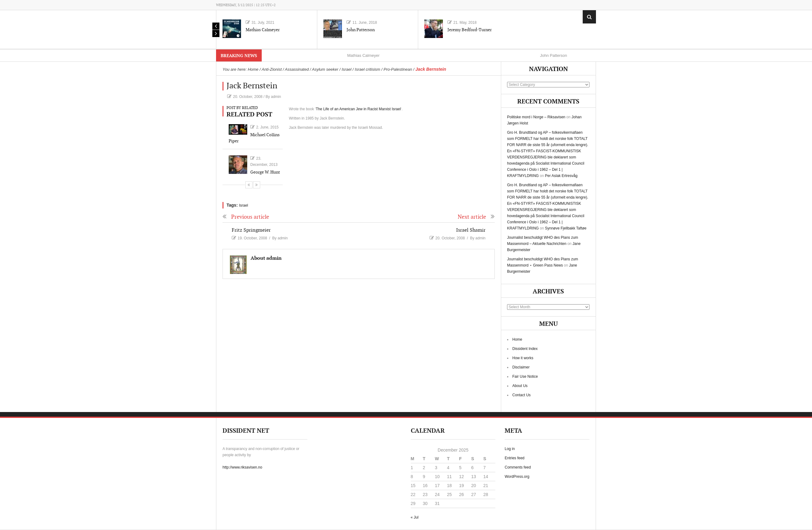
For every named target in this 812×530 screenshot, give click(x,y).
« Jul (415, 517)
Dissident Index (525, 349)
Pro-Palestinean (398, 69)
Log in (510, 449)
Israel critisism (368, 69)
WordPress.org (517, 477)
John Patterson (361, 30)
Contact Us (521, 395)
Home (517, 339)
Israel (347, 69)
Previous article (246, 217)
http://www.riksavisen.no (242, 467)
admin (276, 97)
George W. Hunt (265, 172)
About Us (520, 386)
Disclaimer (521, 367)
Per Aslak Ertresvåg (561, 176)
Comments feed (518, 467)
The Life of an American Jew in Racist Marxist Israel (358, 109)
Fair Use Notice (525, 376)
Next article (476, 217)
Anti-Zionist (272, 69)
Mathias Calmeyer (263, 30)
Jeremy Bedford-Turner (470, 30)
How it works (523, 358)
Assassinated (297, 69)
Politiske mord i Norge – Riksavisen (536, 117)
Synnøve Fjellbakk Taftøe (566, 228)
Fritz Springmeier (251, 230)
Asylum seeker (325, 69)
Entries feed (514, 458)
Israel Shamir (471, 230)
